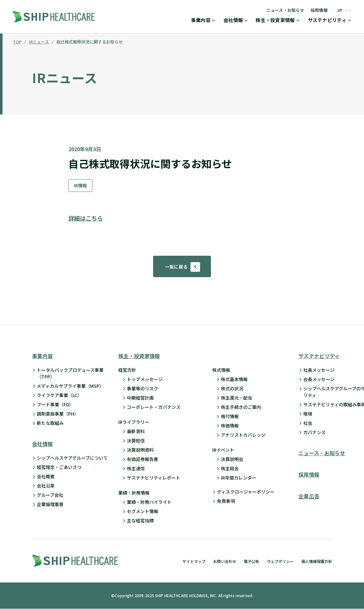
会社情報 (233, 20)
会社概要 (46, 477)
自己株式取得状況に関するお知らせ (89, 42)
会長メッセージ (319, 379)
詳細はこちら (86, 218)
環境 (308, 414)
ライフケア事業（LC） (59, 395)
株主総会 (230, 469)
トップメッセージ (145, 379)
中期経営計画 (140, 398)
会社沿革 (46, 486)
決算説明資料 (140, 450)
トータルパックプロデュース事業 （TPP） (70, 374)
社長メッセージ (319, 370)
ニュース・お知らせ (285, 10)
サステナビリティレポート (154, 478)
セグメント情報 (143, 511)
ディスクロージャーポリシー (246, 492)
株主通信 (136, 469)
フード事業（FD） (55, 405)
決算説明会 (232, 459)
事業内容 (201, 20)
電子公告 (252, 562)
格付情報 (230, 417)
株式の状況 (232, 389)
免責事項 (226, 501)
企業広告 (309, 496)
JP (340, 10)
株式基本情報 (234, 379)
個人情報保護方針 (317, 562)
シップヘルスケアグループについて (72, 458)
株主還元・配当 (236, 398)
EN (348, 10)
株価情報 (230, 426)
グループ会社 (50, 495)
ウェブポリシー (280, 562)
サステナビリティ (327, 20)
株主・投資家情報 (275, 20)
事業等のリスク (143, 389)
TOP (17, 42)
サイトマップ (194, 562)
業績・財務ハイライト (149, 502)
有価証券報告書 (143, 459)
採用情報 (319, 10)
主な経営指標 (140, 521)
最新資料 (136, 432)
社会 (308, 423)
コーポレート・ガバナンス (154, 407)
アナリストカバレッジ (243, 435)
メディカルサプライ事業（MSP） (70, 386)
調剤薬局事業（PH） (58, 414)
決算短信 (136, 441)
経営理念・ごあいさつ (59, 467)
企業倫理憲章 (50, 504)
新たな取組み (50, 423)
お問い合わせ (225, 562)
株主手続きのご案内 (241, 407)
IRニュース (39, 42)
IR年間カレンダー (239, 478)
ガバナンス (314, 433)
